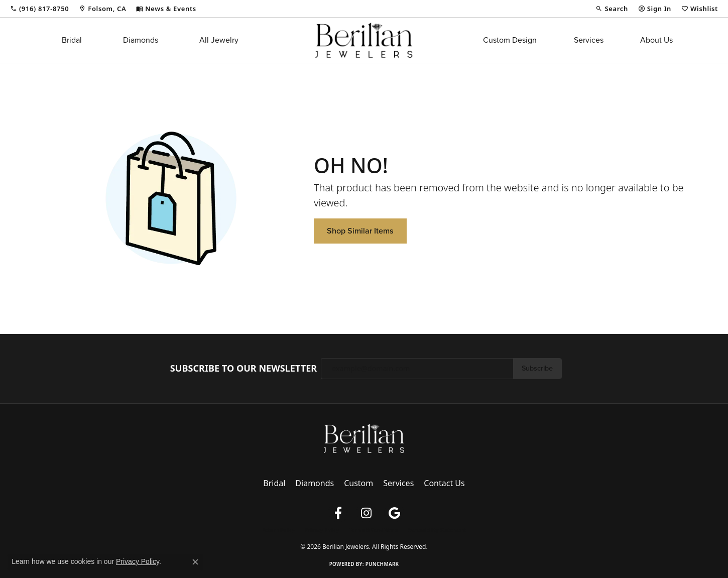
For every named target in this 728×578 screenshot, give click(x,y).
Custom (358, 483)
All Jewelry (219, 40)
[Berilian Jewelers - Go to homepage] (364, 437)
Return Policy (278, 530)
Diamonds (141, 40)
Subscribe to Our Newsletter (244, 369)
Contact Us (444, 483)
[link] (39, 9)
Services (589, 40)
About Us (656, 40)
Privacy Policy (322, 530)
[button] (612, 9)
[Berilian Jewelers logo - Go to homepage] (364, 40)
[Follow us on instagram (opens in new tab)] (366, 513)
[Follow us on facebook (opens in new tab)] (338, 513)
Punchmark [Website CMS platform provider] (382, 564)
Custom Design (510, 40)
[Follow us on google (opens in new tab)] (394, 513)
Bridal (72, 40)
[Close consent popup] (195, 562)
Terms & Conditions (373, 530)
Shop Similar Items (360, 231)
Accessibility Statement (437, 530)
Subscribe (537, 368)
